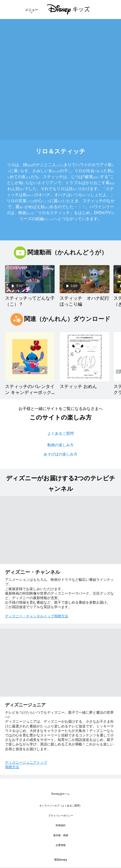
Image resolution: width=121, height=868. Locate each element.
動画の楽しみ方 (60, 445)
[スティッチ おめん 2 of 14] (84, 357)
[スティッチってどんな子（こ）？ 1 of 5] (30, 279)
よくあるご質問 (60, 433)
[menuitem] (32, 10)
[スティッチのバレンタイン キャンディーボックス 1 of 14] (30, 357)
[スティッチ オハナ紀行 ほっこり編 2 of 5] (84, 279)
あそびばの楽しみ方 (60, 454)
